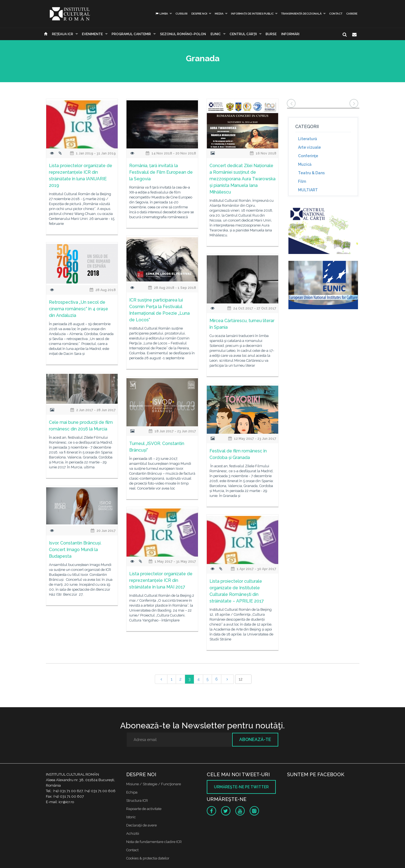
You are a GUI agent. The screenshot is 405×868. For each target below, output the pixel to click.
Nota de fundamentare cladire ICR (154, 842)
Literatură (308, 139)
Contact (336, 14)
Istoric (131, 817)
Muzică (305, 164)
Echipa (132, 792)
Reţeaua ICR (63, 34)
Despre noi (199, 14)
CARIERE (352, 14)
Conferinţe (308, 156)
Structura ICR (137, 801)
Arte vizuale (309, 147)
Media (219, 14)
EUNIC (216, 34)
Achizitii (133, 834)
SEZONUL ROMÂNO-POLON (183, 34)
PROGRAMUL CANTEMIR (131, 34)
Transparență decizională (301, 14)
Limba (162, 14)
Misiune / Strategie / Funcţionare (154, 784)
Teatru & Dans (311, 173)
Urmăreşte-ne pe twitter (241, 787)
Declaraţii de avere (141, 825)
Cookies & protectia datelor (148, 858)
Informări (290, 34)
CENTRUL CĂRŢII (243, 34)
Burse (271, 34)
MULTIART (308, 190)
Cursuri (181, 14)
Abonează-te (255, 740)
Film (302, 181)
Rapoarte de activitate (144, 809)
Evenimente (92, 34)
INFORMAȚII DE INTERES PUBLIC (252, 14)
